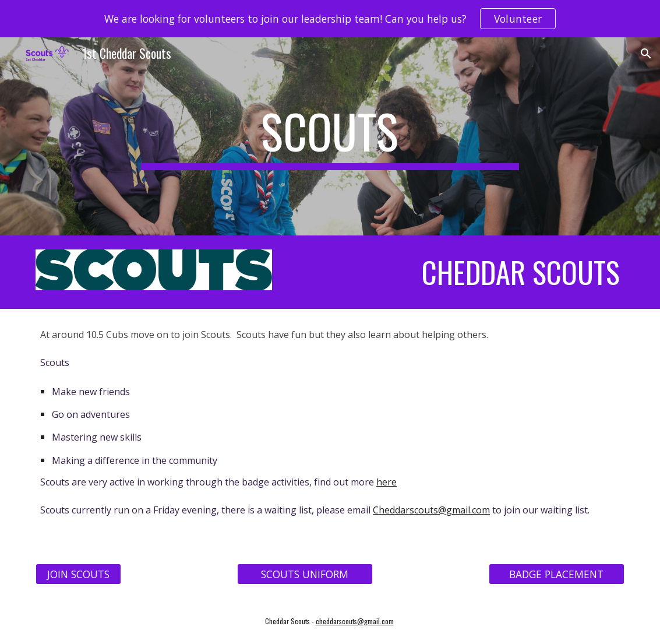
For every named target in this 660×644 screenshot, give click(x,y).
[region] (330, 19)
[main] (330, 136)
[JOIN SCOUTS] (78, 574)
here (387, 482)
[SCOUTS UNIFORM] (305, 574)
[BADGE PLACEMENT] (557, 574)
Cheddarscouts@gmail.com (431, 510)
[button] (646, 54)
